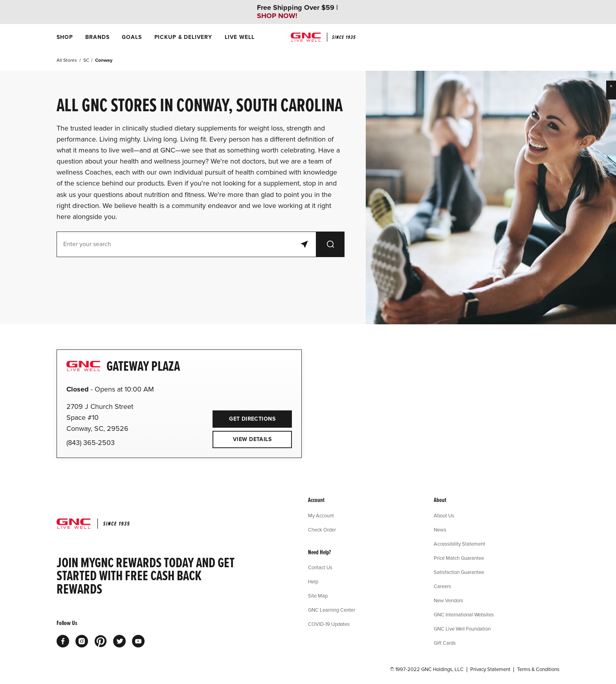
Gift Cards (445, 643)
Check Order (322, 530)
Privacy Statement (490, 669)
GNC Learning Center (332, 610)
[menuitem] (65, 37)
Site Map (318, 596)
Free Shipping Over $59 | (297, 12)
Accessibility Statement (459, 544)
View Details (252, 439)
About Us (444, 515)
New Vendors (448, 600)
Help (313, 581)
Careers (442, 586)
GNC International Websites (464, 614)
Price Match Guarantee (459, 558)
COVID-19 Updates (329, 624)
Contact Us (320, 567)
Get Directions (244, 416)
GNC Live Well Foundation (462, 629)
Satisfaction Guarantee (459, 572)
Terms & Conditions (538, 669)
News (440, 530)
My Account (321, 515)
